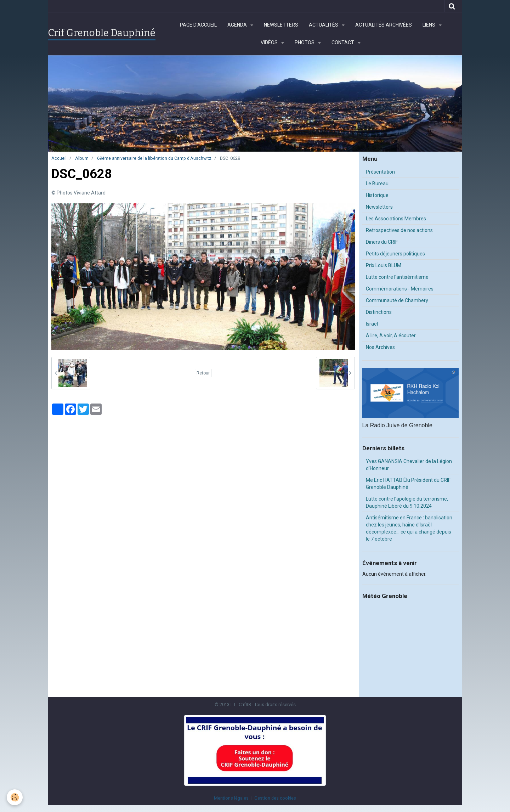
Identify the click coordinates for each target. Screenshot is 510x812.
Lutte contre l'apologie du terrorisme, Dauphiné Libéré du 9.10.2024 (407, 502)
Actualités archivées (384, 25)
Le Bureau (377, 184)
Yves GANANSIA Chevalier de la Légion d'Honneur (409, 465)
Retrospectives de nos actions (399, 230)
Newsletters (281, 25)
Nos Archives (380, 347)
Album (82, 158)
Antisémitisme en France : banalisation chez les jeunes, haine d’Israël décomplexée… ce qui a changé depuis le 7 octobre (409, 528)
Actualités (324, 25)
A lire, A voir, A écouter (391, 335)
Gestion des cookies (275, 798)
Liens (429, 25)
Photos (305, 43)
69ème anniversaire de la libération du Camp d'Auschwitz (154, 158)
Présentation (380, 172)
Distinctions (379, 312)
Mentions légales (231, 798)
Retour (203, 373)
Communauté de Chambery (397, 300)
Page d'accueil (198, 25)
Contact (343, 43)
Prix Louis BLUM (384, 265)
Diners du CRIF (382, 242)
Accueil (59, 158)
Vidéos (270, 43)
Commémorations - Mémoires (400, 289)
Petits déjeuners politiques (395, 254)
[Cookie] (15, 797)
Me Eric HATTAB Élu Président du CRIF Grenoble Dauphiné (408, 484)
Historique (377, 195)
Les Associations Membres (396, 219)
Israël (372, 324)
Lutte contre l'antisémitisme (397, 277)
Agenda (238, 25)
